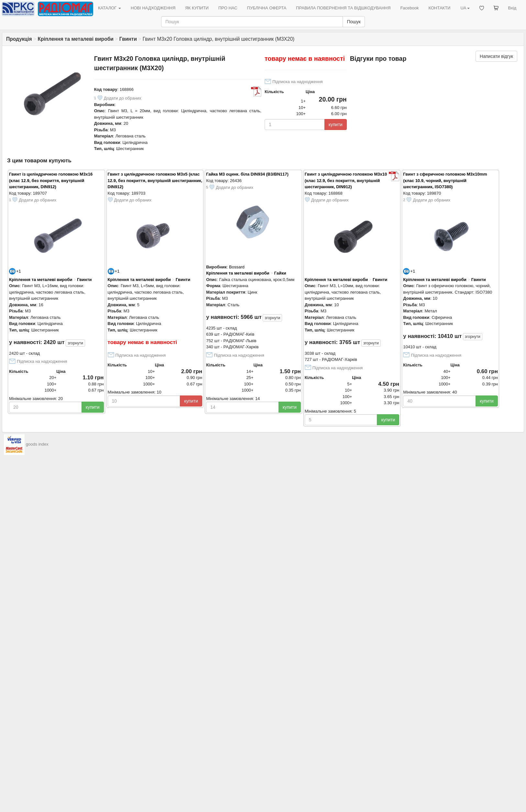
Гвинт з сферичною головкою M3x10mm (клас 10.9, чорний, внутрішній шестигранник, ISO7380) (445, 180)
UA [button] (465, 8)
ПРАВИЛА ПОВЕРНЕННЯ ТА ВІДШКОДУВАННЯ (343, 8)
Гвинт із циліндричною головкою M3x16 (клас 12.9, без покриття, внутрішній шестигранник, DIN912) (51, 180)
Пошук (354, 22)
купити (336, 125)
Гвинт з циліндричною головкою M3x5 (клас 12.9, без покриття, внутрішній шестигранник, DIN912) (155, 180)
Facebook (409, 8)
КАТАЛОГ (110, 8)
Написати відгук (496, 56)
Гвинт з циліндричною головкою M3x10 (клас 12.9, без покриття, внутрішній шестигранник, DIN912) (346, 180)
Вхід (512, 8)
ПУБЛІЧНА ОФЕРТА (267, 8)
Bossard (237, 267)
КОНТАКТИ (439, 8)
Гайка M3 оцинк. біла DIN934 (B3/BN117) (247, 174)
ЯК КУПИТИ (197, 8)
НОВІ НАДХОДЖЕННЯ (153, 8)
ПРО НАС (228, 8)
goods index (37, 444)
